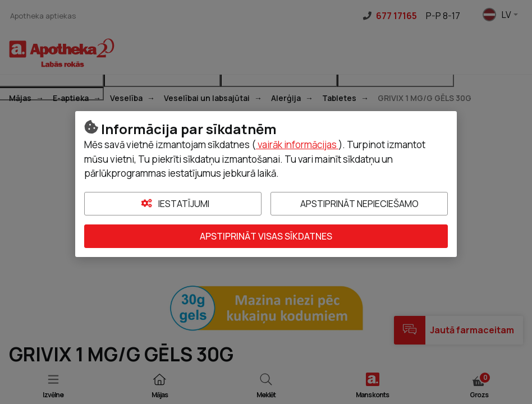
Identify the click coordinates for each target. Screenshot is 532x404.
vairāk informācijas (297, 144)
